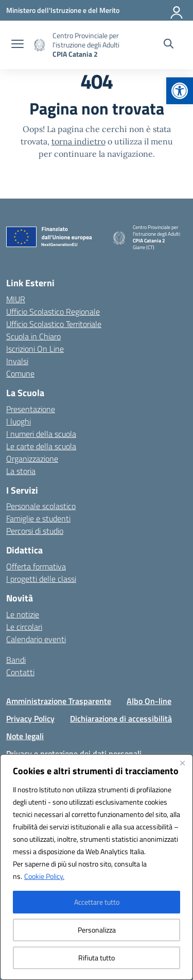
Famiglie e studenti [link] (38, 518)
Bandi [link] (16, 660)
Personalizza (97, 930)
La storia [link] (21, 471)
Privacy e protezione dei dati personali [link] (74, 754)
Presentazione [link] (31, 409)
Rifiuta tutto (97, 958)
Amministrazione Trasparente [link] (59, 701)
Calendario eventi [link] (36, 639)
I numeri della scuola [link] (41, 434)
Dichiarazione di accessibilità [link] (121, 718)
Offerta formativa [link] (36, 566)
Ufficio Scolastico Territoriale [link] (54, 324)
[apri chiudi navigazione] (17, 45)
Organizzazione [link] (32, 459)
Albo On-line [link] (149, 701)
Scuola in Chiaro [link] (33, 336)
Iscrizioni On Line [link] (35, 349)
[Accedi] (177, 10)
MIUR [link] (16, 299)
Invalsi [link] (17, 361)
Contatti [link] (20, 672)
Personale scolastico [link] (41, 506)
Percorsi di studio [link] (35, 531)
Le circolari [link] (24, 627)
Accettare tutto (97, 902)
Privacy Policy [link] (30, 718)
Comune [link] (20, 373)
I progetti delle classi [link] (41, 579)
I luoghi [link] (19, 421)
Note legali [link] (25, 736)
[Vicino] (182, 763)
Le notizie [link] (23, 614)
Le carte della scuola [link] (41, 446)
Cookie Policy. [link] (44, 876)
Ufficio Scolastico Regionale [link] (53, 312)
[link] (180, 91)
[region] (97, 867)
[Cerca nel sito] (169, 45)
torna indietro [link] (78, 141)
